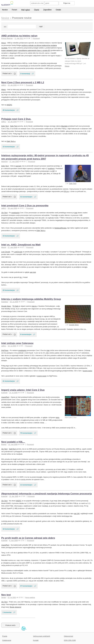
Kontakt (36, 640)
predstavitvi (15, 213)
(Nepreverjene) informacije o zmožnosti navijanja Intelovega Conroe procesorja (47, 494)
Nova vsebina (30, 598)
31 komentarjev (26, 197)
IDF (53, 171)
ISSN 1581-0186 (70, 640)
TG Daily (15, 306)
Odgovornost (68, 636)
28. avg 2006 (12, 208)
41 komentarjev (9, 381)
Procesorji (36, 38)
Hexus (67, 66)
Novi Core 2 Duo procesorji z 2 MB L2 (23, 82)
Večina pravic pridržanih (42, 636)
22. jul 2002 (12, 598)
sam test (33, 272)
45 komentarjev (9, 110)
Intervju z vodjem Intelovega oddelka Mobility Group (31, 299)
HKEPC (9, 105)
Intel (76, 213)
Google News (74, 325)
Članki (37, 10)
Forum (14, 10)
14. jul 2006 (13, 393)
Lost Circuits (6, 252)
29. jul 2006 (14, 302)
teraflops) (51, 169)
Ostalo (58, 10)
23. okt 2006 (12, 85)
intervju (34, 306)
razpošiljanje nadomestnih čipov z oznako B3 (34, 50)
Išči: (5, 27)
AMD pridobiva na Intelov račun (19, 36)
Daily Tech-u (11, 141)
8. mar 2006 (14, 541)
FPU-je (66, 191)
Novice (5, 10)
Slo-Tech (4, 213)
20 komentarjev (9, 290)
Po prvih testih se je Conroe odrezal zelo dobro (28, 538)
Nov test (6, 595)
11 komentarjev (26, 485)
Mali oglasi (26, 10)
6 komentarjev (26, 334)
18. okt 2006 (12, 122)
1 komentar (7, 612)
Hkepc (4, 90)
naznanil (18, 166)
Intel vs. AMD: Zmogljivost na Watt (21, 245)
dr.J (21, 277)
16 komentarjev (9, 529)
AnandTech (5, 397)
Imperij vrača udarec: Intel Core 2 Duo (23, 390)
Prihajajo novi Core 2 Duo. (16, 119)
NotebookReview (60, 228)
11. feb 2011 (19, 38)
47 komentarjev (26, 586)
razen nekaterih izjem (9, 50)
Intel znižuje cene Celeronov (17, 343)
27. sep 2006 (14, 162)
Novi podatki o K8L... (13, 442)
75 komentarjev (26, 433)
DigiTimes (5, 350)
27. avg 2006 (12, 247)
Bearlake (65, 126)
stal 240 (77, 514)
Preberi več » (7, 74)
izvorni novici (87, 371)
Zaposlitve (47, 10)
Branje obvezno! (15, 607)
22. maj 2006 (13, 444)
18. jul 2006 (12, 346)
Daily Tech (5, 126)
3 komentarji (25, 74)
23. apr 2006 (14, 496)
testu (58, 418)
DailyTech (12, 449)
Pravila (5, 636)
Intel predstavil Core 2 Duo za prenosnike (25, 206)
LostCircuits (18, 252)
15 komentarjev (9, 147)
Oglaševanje (7, 640)
